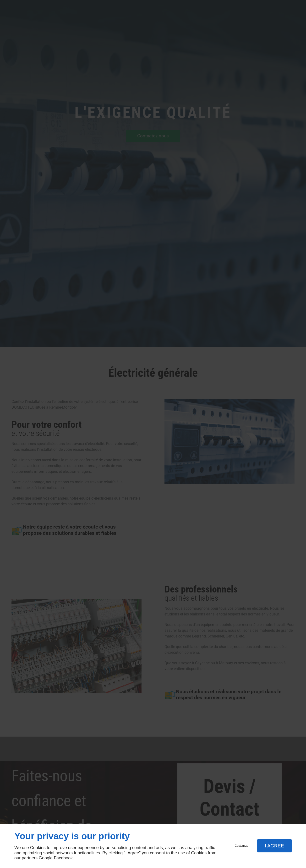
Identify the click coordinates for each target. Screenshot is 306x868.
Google (46, 858)
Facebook (63, 858)
